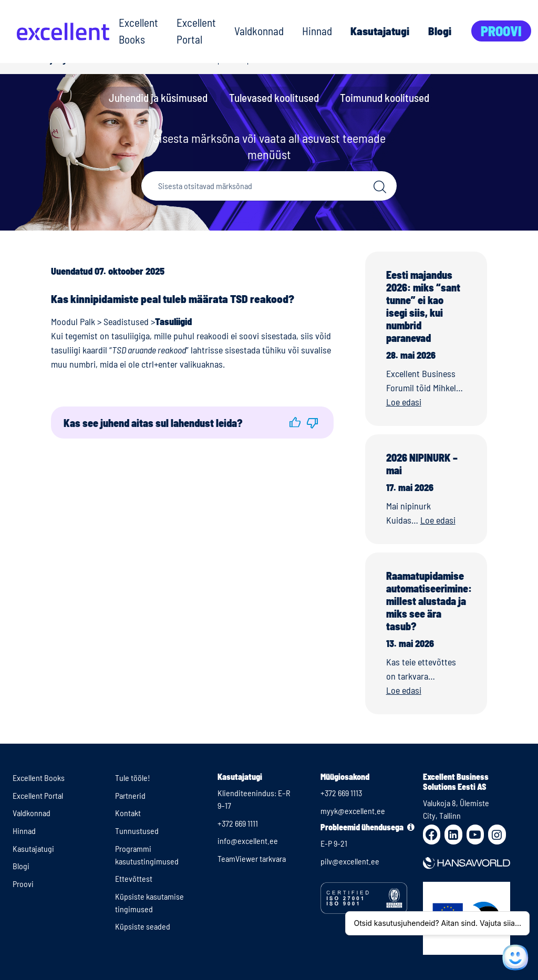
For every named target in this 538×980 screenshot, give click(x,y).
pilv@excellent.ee (350, 861)
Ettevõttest (134, 878)
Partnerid (130, 795)
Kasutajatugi (380, 31)
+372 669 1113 (341, 793)
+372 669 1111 (238, 823)
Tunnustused (137, 831)
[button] (295, 422)
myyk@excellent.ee (353, 811)
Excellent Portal (196, 31)
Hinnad (317, 31)
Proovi (501, 31)
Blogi (440, 31)
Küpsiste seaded (143, 926)
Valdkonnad (259, 31)
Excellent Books (138, 31)
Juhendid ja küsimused (158, 97)
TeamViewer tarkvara (252, 858)
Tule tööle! (133, 778)
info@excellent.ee (248, 841)
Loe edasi (404, 402)
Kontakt (128, 813)
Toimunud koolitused (385, 97)
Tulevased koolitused (274, 97)
